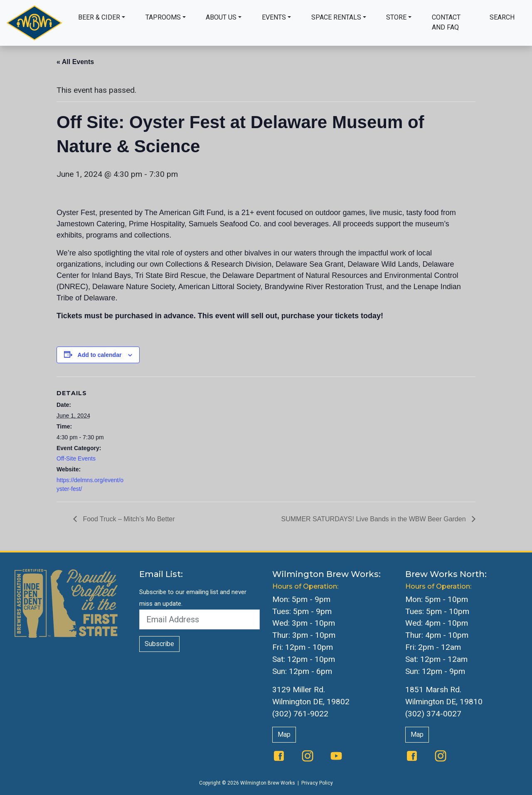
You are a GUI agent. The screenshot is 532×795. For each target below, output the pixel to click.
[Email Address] (199, 619)
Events (274, 17)
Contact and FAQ (446, 22)
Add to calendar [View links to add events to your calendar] (100, 355)
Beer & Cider (99, 17)
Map (284, 734)
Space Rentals (336, 17)
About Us (221, 17)
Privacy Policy (317, 783)
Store (396, 17)
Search (502, 17)
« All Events (75, 62)
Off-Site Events (76, 458)
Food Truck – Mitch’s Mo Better (128, 519)
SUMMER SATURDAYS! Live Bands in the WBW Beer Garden (374, 519)
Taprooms (163, 17)
